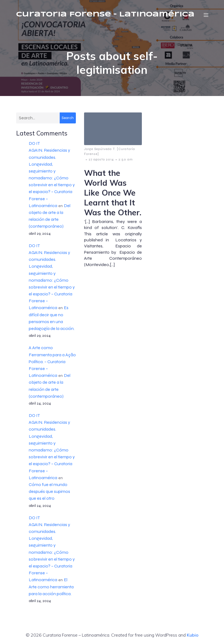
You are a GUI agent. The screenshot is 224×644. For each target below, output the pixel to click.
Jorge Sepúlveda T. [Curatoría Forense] (110, 152)
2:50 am (126, 160)
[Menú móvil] (206, 15)
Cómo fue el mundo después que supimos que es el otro (49, 492)
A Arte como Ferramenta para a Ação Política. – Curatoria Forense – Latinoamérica (52, 362)
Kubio (193, 635)
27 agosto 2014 (101, 160)
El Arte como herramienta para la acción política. (51, 587)
